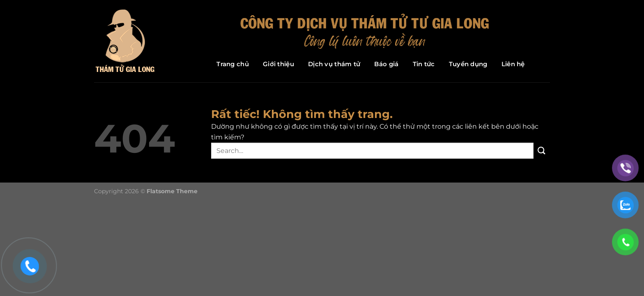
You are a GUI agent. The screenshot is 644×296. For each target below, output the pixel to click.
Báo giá (386, 64)
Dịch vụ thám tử (334, 64)
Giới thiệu (278, 64)
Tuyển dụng (468, 64)
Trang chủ (233, 64)
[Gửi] (542, 151)
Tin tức (424, 64)
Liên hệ (513, 64)
